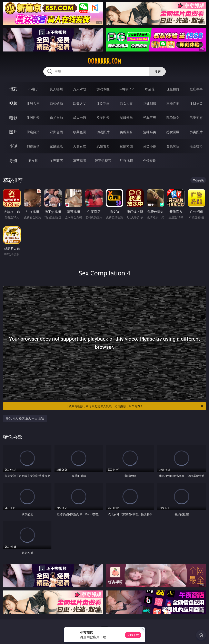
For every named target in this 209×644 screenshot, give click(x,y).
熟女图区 (173, 132)
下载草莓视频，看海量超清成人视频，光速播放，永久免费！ (135, 406)
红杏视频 (126, 161)
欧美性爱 (103, 118)
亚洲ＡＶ (33, 103)
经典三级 (150, 118)
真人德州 (56, 89)
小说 (13, 146)
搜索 (158, 72)
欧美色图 (80, 132)
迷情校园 (126, 146)
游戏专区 (103, 89)
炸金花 (150, 89)
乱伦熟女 (173, 118)
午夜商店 (56, 161)
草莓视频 (80, 161)
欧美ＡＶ (80, 103)
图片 (13, 132)
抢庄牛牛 (196, 89)
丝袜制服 (150, 103)
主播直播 (173, 103)
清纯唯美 (150, 132)
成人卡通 (80, 118)
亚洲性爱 (33, 118)
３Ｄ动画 (103, 103)
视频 (13, 103)
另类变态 (196, 118)
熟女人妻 (126, 103)
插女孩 (33, 161)
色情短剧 (150, 161)
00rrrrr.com (104, 61)
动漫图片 (103, 132)
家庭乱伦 (56, 146)
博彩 (13, 89)
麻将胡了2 (126, 89)
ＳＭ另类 (196, 103)
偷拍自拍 (56, 118)
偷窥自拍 (33, 132)
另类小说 (150, 146)
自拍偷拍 (56, 103)
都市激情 (33, 146)
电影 (13, 118)
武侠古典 (103, 146)
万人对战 (80, 89)
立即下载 (133, 635)
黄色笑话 (173, 146)
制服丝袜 (126, 118)
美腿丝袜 (126, 132)
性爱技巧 (196, 146)
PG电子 (33, 89)
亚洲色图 (56, 132)
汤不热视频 (103, 161)
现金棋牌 (173, 89)
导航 (13, 160)
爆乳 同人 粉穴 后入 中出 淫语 (25, 418)
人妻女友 (80, 146)
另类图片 (196, 132)
